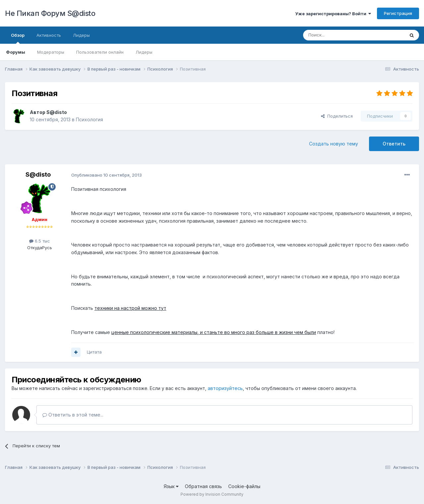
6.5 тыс (40, 241)
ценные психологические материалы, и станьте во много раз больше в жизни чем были (214, 332)
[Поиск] (339, 35)
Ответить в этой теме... (73, 415)
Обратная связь (203, 486)
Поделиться (337, 116)
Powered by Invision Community (212, 494)
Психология (89, 119)
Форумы (16, 52)
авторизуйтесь (225, 388)
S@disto (57, 112)
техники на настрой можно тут (130, 308)
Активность (49, 35)
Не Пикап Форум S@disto (50, 13)
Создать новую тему (334, 144)
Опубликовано (106, 175)
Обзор (18, 38)
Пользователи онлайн (100, 52)
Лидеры (144, 52)
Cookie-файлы (244, 486)
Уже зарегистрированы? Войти (333, 14)
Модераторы (51, 52)
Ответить (394, 144)
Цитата (94, 352)
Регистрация (398, 13)
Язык (171, 486)
